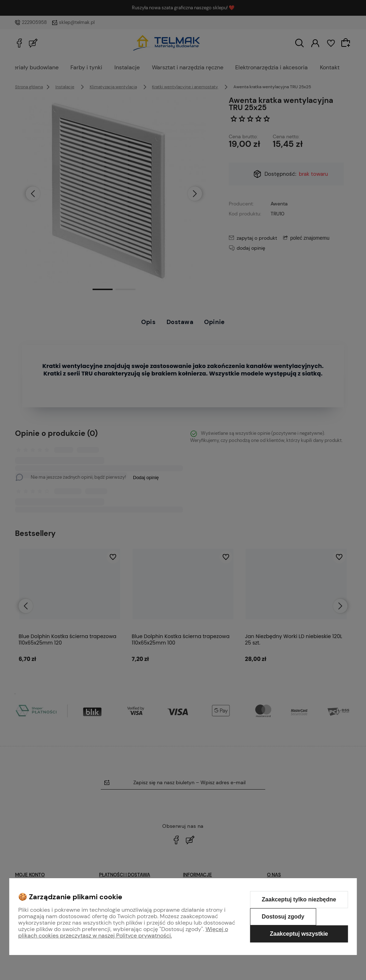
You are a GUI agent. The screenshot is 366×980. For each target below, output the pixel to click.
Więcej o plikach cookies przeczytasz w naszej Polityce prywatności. (123, 932)
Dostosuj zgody (283, 917)
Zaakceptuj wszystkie (299, 934)
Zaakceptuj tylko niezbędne (299, 899)
